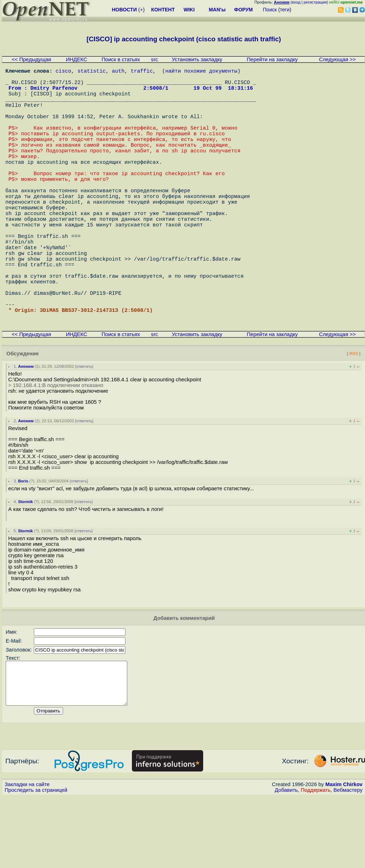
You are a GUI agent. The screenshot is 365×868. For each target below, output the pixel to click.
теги (285, 10)
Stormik (26, 564)
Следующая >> (337, 59)
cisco (63, 72)
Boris (23, 544)
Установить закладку (197, 59)
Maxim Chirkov (344, 856)
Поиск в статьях (121, 59)
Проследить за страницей (36, 861)
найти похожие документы (201, 72)
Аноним (26, 429)
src (155, 59)
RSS (354, 416)
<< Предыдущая (32, 59)
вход (296, 2)
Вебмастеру (348, 861)
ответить (84, 429)
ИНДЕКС (77, 59)
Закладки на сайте (27, 856)
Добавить (286, 861)
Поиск (270, 10)
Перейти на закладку (272, 59)
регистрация (315, 2)
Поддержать (316, 861)
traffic (142, 72)
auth (118, 72)
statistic (91, 72)
